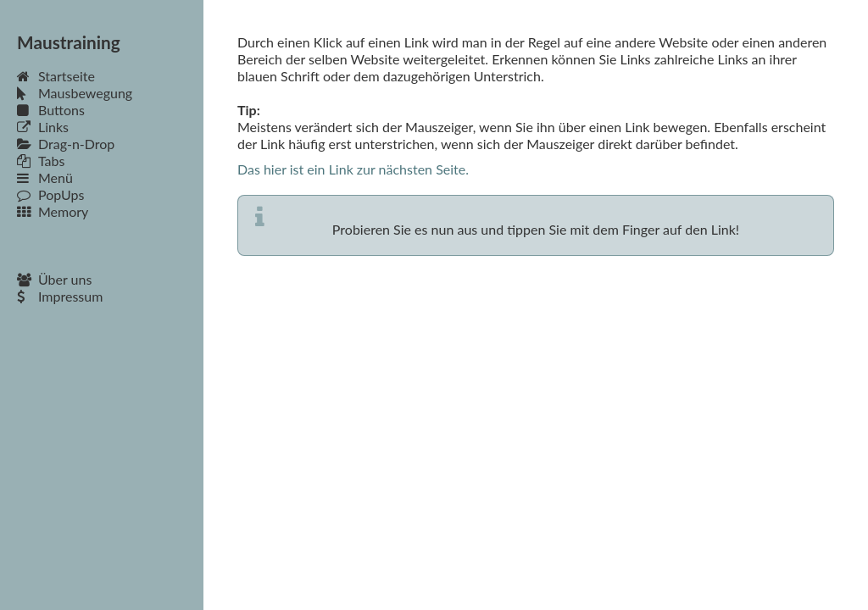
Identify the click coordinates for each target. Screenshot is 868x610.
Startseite (56, 76)
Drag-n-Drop (66, 144)
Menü (45, 177)
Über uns (54, 279)
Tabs (41, 161)
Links (43, 127)
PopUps (50, 194)
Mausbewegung (75, 93)
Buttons (51, 110)
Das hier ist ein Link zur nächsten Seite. (353, 169)
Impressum (60, 296)
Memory (53, 211)
